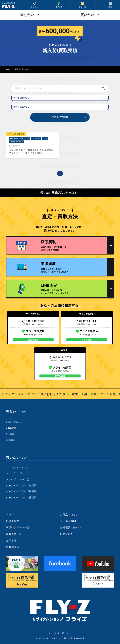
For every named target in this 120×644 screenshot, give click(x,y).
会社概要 (72, 527)
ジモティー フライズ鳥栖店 (21, 491)
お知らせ (11, 540)
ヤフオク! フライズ (17, 473)
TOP (8, 69)
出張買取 (11, 440)
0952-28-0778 (60, 357)
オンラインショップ (17, 467)
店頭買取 (11, 434)
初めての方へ (13, 422)
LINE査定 (11, 428)
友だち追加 (33, 340)
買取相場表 (13, 547)
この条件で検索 (60, 117)
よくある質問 (68, 521)
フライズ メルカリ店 (17, 479)
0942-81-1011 (87, 321)
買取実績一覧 (14, 534)
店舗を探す (13, 521)
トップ (10, 515)
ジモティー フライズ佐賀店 (21, 497)
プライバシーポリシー (60, 633)
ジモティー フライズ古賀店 (21, 485)
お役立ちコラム (69, 515)
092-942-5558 (33, 321)
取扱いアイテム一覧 (18, 527)
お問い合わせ (68, 534)
